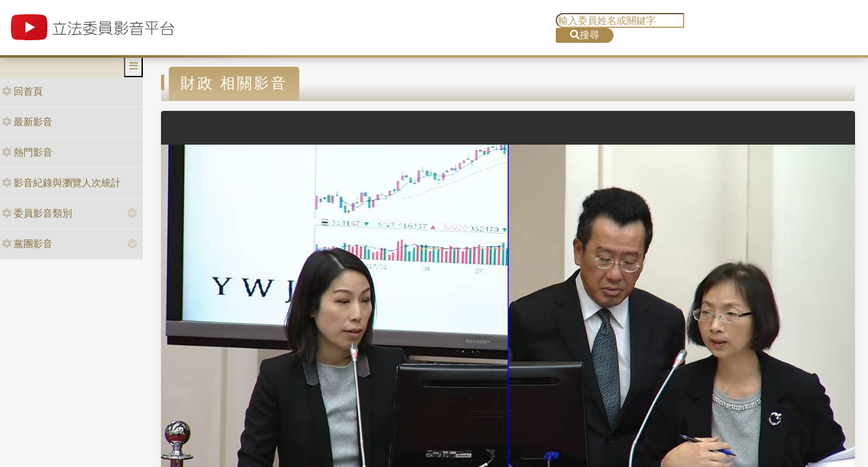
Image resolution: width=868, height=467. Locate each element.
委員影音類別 (37, 213)
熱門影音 (27, 152)
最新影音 (27, 122)
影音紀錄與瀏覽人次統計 (61, 183)
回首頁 (22, 91)
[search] (620, 20)
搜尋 (585, 35)
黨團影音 (27, 244)
